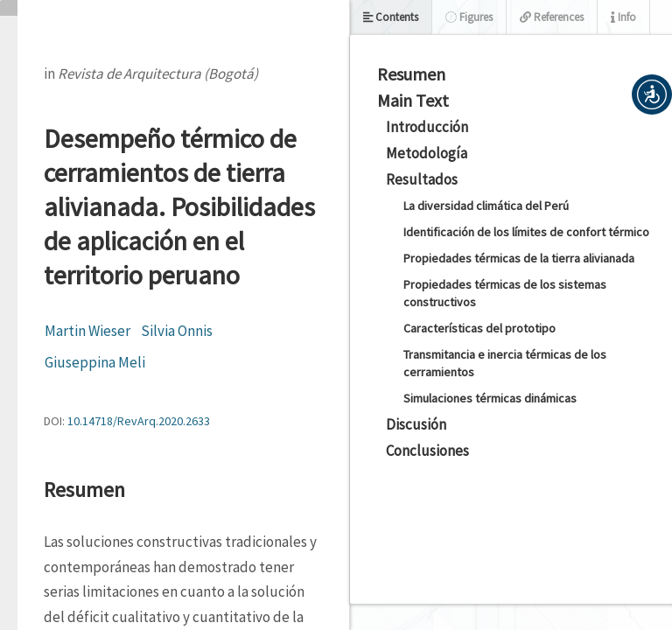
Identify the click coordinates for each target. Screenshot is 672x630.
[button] (652, 94)
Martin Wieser (87, 331)
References (552, 17)
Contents (391, 17)
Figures (469, 17)
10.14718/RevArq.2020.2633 (139, 421)
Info (623, 17)
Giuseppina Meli (95, 362)
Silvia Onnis (177, 331)
